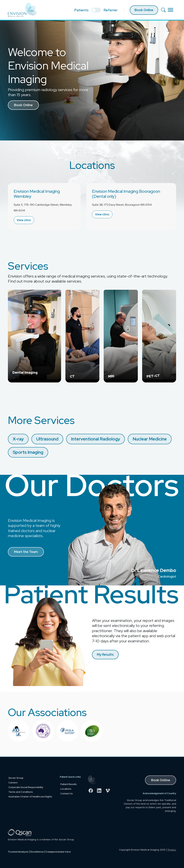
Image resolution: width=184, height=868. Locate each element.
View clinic (24, 220)
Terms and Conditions (21, 792)
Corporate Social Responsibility (26, 787)
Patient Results (69, 784)
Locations (66, 789)
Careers (13, 782)
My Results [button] (105, 655)
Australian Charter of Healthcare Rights (30, 797)
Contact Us (67, 793)
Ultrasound (47, 439)
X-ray (18, 439)
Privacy (172, 850)
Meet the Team (26, 552)
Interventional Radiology (96, 439)
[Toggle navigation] (171, 10)
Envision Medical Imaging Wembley (37, 194)
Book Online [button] (23, 105)
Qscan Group (16, 778)
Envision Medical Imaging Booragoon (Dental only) (126, 194)
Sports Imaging (28, 452)
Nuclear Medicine (150, 439)
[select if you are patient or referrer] (96, 10)
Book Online (144, 10)
